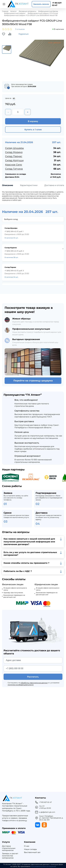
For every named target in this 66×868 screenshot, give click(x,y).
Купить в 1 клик (33, 130)
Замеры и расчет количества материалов (10, 856)
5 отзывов (20, 29)
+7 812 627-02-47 (57, 4)
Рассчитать (33, 677)
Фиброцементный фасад (48, 11)
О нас (27, 846)
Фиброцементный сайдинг (15, 13)
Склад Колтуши (14, 160)
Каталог (14, 11)
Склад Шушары (14, 148)
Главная (5, 11)
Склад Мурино (14, 152)
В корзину (33, 121)
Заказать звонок (41, 4)
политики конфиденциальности (21, 685)
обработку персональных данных (34, 683)
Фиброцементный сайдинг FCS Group (43, 13)
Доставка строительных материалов (9, 848)
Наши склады (30, 849)
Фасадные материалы (27, 11)
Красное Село (13, 165)
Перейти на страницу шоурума (33, 381)
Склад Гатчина (14, 169)
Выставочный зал (32, 852)
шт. (14, 98)
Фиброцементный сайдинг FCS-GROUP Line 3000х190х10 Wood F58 (31, 15)
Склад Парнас (14, 156)
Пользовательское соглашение (43, 866)
